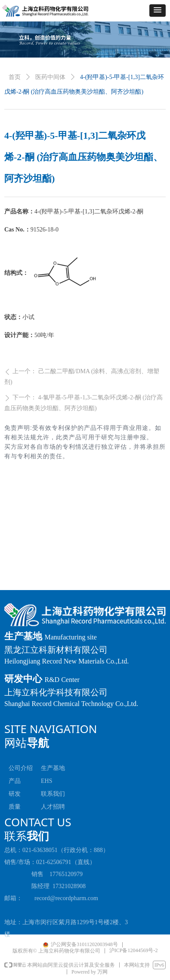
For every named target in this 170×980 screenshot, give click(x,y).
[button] (158, 11)
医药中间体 (50, 77)
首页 (15, 77)
